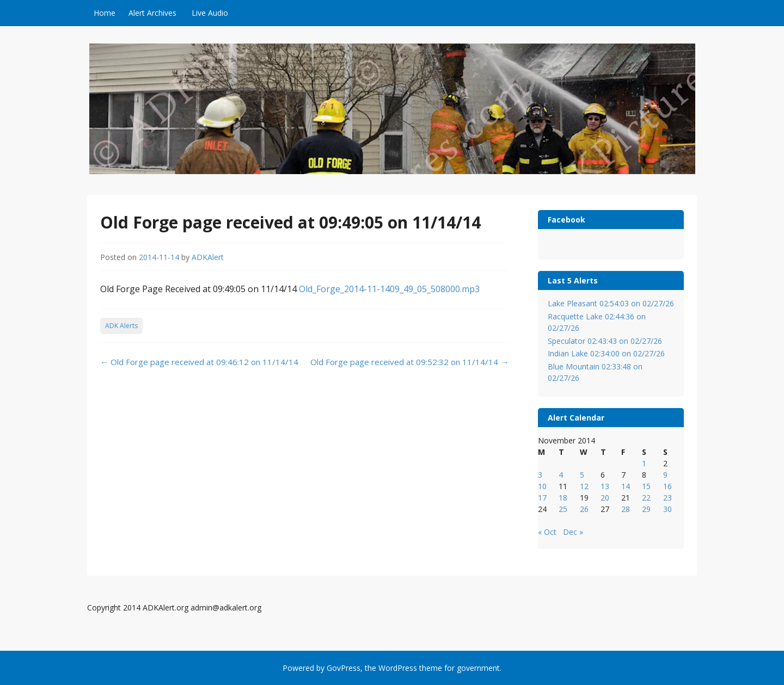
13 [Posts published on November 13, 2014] (605, 486)
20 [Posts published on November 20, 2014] (605, 498)
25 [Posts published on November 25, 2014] (563, 509)
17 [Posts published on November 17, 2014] (542, 498)
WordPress (398, 668)
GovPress (344, 668)
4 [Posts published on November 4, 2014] (561, 475)
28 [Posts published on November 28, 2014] (626, 509)
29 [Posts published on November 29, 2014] (646, 509)
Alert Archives (152, 13)
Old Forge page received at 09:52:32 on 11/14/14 (409, 362)
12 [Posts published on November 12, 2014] (584, 486)
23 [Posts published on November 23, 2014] (667, 498)
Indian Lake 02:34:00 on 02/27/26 (606, 353)
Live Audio (210, 13)
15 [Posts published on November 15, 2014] (646, 486)
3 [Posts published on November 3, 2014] (540, 475)
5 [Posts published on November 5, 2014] (582, 475)
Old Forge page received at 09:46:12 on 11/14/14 (199, 362)
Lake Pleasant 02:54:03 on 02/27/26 (611, 303)
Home (105, 13)
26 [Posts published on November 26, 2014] (584, 509)
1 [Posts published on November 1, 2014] (644, 463)
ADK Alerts (121, 326)
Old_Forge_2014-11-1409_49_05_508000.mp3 (389, 289)
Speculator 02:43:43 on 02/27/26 (605, 341)
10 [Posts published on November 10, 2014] (542, 486)
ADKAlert (208, 257)
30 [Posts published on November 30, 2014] (667, 509)
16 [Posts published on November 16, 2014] (667, 486)
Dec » (573, 532)
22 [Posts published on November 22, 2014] (646, 498)
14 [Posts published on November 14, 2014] (626, 486)
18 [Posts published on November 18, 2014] (563, 498)
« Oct (547, 532)
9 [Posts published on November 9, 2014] (665, 475)
